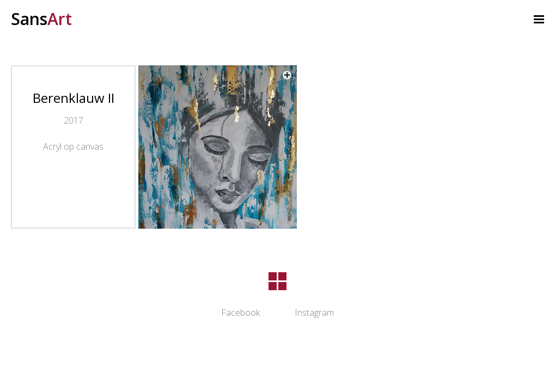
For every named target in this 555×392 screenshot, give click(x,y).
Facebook (240, 313)
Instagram (314, 313)
